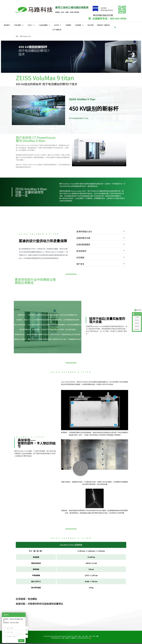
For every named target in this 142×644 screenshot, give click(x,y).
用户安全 (80, 264)
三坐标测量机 (44, 25)
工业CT (31, 25)
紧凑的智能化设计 (84, 231)
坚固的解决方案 (83, 238)
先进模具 (79, 25)
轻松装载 (80, 257)
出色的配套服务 (83, 244)
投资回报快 (81, 251)
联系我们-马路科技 (104, 25)
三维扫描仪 (19, 25)
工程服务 (68, 25)
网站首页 (7, 25)
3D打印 (58, 25)
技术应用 (90, 25)
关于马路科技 (57, 30)
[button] (115, 27)
